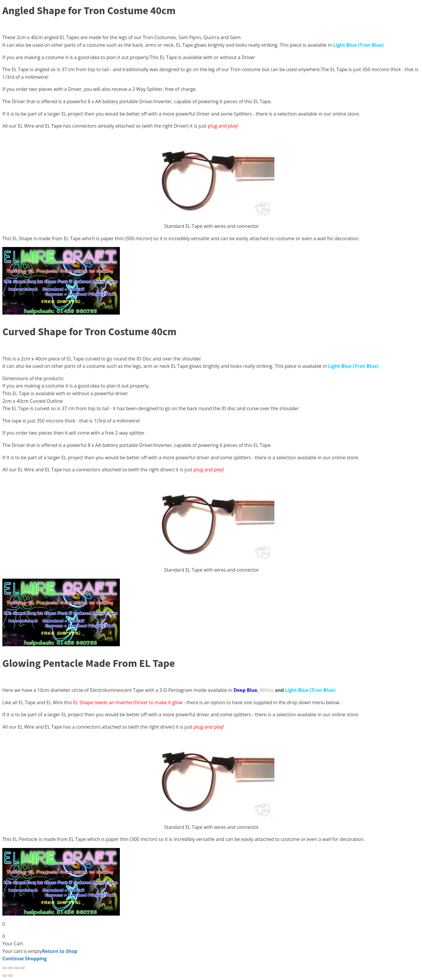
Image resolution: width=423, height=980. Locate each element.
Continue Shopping (25, 959)
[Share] (16, 968)
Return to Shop (60, 951)
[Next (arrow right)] (11, 976)
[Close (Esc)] (22, 968)
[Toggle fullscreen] (11, 968)
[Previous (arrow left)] (5, 976)
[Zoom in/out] (5, 968)
